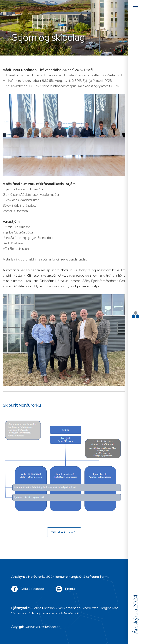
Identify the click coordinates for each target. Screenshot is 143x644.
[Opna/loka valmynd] (136, 6)
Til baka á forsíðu (64, 532)
